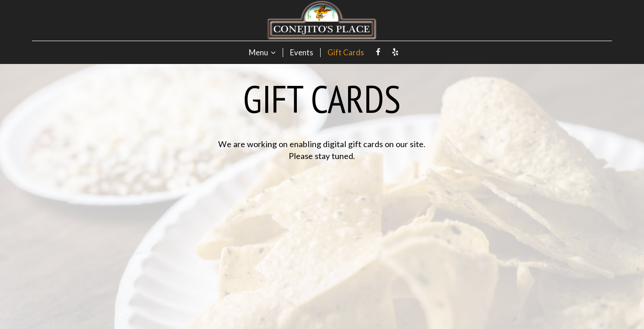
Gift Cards (346, 53)
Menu (262, 53)
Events (302, 53)
